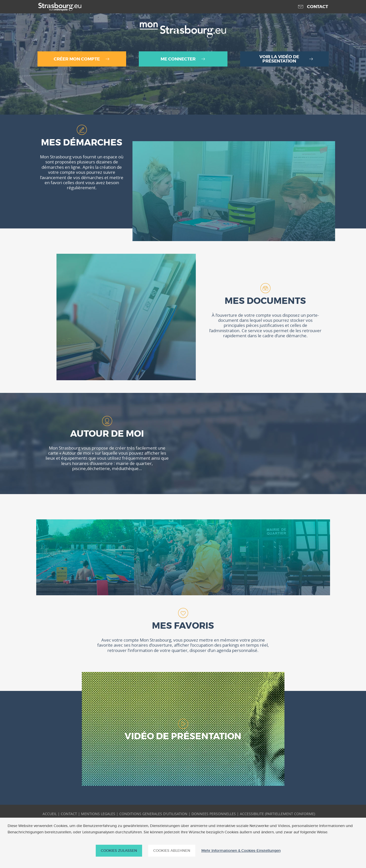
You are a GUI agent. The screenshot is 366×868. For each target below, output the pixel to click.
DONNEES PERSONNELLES (214, 814)
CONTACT (69, 814)
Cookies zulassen (119, 851)
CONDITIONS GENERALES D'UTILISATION (153, 814)
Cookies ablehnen (172, 851)
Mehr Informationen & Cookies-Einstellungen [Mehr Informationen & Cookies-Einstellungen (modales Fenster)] (241, 851)
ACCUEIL (50, 814)
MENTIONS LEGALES (98, 814)
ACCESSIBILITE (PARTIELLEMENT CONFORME (277, 814)
